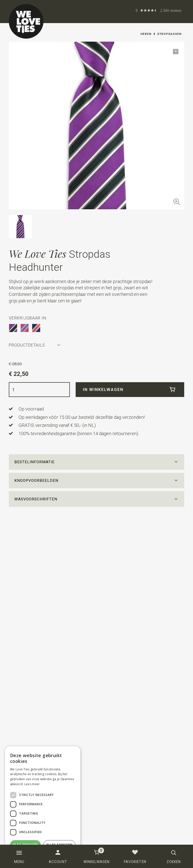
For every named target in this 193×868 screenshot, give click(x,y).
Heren (146, 34)
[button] (97, 462)
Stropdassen (169, 34)
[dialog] (43, 805)
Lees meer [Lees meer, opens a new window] (32, 784)
